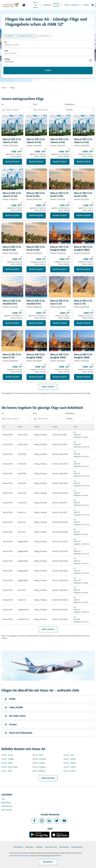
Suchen (48, 70)
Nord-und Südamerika (18, 733)
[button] (27, 36)
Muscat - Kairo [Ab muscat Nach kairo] (69, 755)
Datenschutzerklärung (22, 856)
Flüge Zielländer (18, 847)
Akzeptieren (48, 862)
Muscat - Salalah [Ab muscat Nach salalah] (69, 767)
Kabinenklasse (70, 104)
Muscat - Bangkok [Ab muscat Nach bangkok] (8, 759)
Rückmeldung (6, 803)
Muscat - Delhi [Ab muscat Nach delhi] (7, 771)
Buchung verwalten (58, 5)
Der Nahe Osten (14, 716)
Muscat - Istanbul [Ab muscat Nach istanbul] (39, 763)
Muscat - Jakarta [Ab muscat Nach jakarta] (7, 755)
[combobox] (18, 110)
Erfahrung (77, 5)
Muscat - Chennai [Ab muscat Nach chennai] (70, 759)
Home (3, 88)
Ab (6, 42)
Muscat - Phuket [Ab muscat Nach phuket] (7, 763)
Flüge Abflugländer (77, 847)
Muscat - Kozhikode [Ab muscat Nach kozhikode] (39, 759)
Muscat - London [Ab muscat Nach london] (69, 771)
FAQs (3, 799)
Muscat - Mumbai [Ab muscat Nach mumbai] (70, 763)
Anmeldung (47, 5)
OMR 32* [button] (55, 25)
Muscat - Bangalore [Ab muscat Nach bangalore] (39, 767)
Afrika (9, 699)
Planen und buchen (37, 5)
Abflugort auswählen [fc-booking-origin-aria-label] (12, 45)
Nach (6, 51)
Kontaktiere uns (7, 806)
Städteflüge (39, 847)
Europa (10, 724)
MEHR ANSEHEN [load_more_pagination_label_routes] (48, 778)
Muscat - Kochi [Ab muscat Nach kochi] (38, 755)
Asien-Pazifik (13, 708)
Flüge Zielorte (29, 847)
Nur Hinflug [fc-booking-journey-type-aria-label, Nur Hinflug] (8, 36)
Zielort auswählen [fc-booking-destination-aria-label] (11, 53)
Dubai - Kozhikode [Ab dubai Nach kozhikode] (39, 771)
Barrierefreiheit (7, 810)
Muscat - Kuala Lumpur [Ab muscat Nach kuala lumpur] (10, 767)
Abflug (7, 59)
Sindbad (86, 5)
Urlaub (67, 5)
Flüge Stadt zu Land (51, 847)
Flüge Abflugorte (64, 847)
